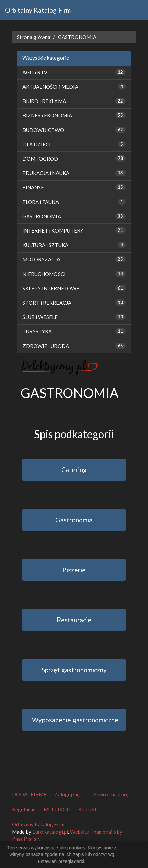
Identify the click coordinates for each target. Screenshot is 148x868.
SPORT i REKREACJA (47, 303)
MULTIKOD (57, 809)
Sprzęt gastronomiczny (74, 670)
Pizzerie (74, 570)
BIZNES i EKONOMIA (47, 115)
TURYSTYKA (37, 331)
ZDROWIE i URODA (46, 346)
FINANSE (33, 187)
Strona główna (34, 37)
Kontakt (87, 809)
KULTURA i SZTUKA (45, 245)
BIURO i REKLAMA (44, 101)
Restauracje (74, 620)
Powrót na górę (111, 794)
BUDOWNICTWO (43, 130)
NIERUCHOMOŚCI (44, 274)
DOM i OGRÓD (40, 159)
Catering (74, 470)
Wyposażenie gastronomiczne (75, 720)
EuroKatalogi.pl (50, 832)
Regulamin (24, 809)
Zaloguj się (67, 794)
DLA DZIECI (37, 144)
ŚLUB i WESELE (40, 317)
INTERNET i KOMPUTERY (53, 230)
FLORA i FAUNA (41, 202)
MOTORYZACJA (41, 259)
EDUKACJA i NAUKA (46, 173)
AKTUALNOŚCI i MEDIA (50, 87)
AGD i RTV (35, 72)
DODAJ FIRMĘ (29, 794)
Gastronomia (74, 520)
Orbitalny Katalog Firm (38, 10)
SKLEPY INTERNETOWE (51, 288)
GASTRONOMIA (77, 37)
